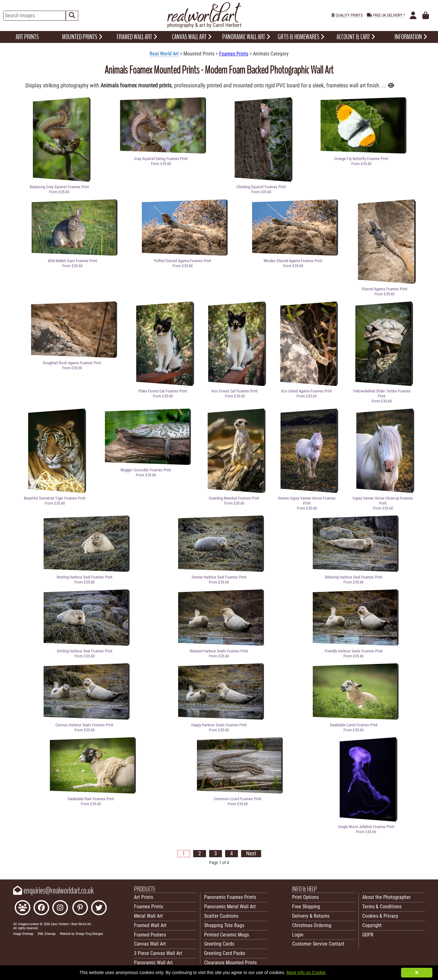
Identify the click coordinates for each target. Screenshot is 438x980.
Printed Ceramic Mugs (227, 935)
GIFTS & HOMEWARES (301, 37)
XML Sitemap (46, 934)
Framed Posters (150, 935)
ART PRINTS (27, 37)
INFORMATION (411, 37)
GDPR (368, 935)
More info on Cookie (306, 972)
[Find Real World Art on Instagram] (60, 908)
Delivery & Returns (311, 916)
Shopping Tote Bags (224, 925)
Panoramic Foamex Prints (230, 897)
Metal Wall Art (148, 916)
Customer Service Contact (318, 944)
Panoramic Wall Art (153, 963)
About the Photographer (386, 897)
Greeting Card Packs (225, 953)
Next (251, 853)
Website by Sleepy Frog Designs (81, 934)
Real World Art (164, 54)
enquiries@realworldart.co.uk (53, 891)
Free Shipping (306, 907)
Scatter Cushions (221, 916)
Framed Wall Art (150, 925)
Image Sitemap (23, 934)
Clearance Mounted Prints (230, 963)
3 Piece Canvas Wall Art (158, 953)
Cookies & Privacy (380, 916)
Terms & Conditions (382, 907)
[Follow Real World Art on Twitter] (99, 908)
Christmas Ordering (312, 925)
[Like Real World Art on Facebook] (41, 908)
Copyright (372, 925)
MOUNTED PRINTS (82, 37)
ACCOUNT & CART (356, 37)
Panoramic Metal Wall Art (230, 907)
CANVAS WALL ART (192, 37)
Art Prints (144, 897)
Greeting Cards (219, 944)
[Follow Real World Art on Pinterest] (80, 908)
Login (298, 935)
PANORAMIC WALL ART (246, 37)
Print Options (305, 897)
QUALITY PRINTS (349, 15)
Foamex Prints (234, 54)
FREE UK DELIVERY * (389, 15)
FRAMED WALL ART (137, 37)
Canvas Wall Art (150, 944)
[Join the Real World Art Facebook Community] (23, 908)
